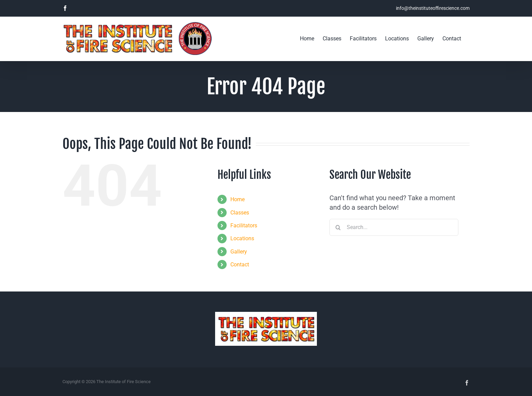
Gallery (239, 252)
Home (237, 199)
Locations (242, 238)
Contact (240, 265)
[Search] (338, 227)
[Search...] (394, 227)
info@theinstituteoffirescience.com (433, 8)
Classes (240, 213)
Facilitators (244, 225)
